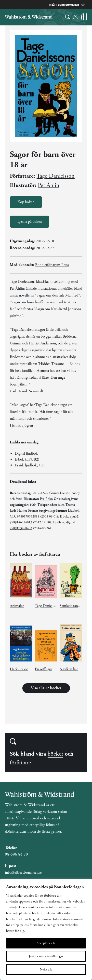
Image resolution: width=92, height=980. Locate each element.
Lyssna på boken (30, 222)
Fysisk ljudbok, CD (30, 465)
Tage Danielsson (56, 176)
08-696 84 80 (16, 854)
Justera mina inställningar (46, 956)
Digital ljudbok (26, 454)
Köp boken (26, 202)
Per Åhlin (49, 185)
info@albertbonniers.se (23, 872)
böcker (55, 754)
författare (20, 763)
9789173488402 (21, 528)
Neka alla (46, 969)
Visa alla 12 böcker (46, 688)
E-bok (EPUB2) (27, 459)
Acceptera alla (46, 943)
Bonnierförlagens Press (52, 265)
